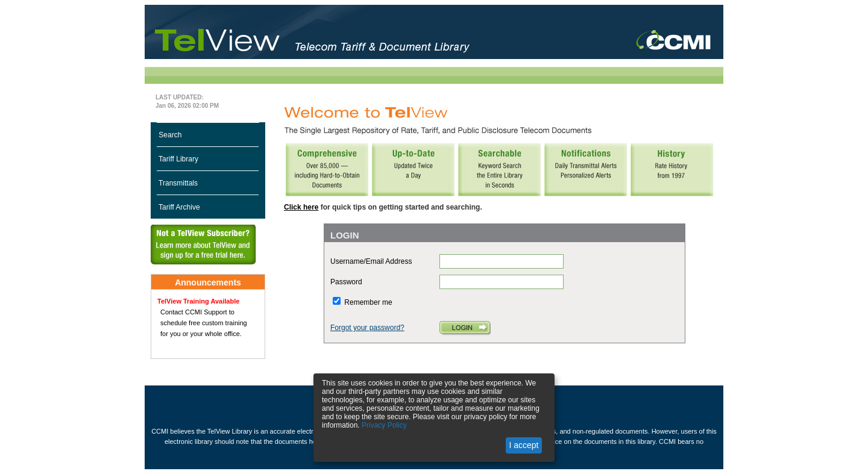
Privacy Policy (384, 425)
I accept (524, 445)
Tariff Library (178, 159)
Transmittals (177, 183)
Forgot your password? (367, 328)
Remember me (368, 302)
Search (169, 135)
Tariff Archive (178, 207)
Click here (301, 207)
